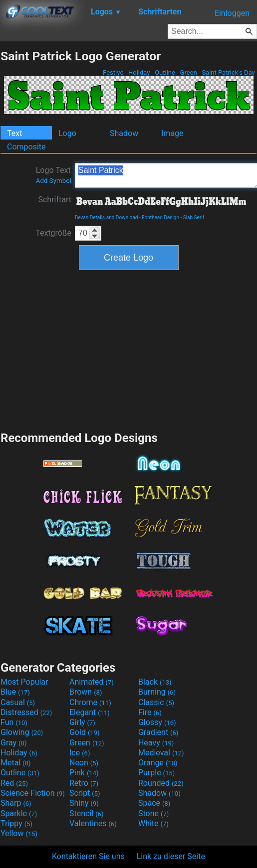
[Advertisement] (129, 349)
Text (14, 133)
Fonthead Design (160, 217)
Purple (156, 773)
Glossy (157, 722)
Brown (86, 692)
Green (188, 72)
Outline (165, 72)
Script (85, 793)
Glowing (22, 732)
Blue (15, 692)
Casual (18, 702)
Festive (113, 72)
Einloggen (232, 13)
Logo (67, 133)
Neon (84, 763)
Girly (82, 722)
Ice (80, 753)
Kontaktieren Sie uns (88, 856)
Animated (92, 682)
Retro (84, 783)
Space (154, 803)
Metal (16, 763)
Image (172, 133)
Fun (14, 722)
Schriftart (55, 200)
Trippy (16, 823)
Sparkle (19, 813)
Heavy (156, 743)
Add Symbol (54, 181)
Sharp (16, 803)
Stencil (86, 813)
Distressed (26, 712)
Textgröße (53, 233)
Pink (84, 773)
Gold (85, 732)
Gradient (158, 732)
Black (155, 682)
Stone (153, 813)
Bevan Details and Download (106, 217)
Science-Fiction (33, 793)
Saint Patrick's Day (228, 72)
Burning (157, 692)
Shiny (84, 803)
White (153, 823)
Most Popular (24, 682)
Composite (26, 147)
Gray (13, 743)
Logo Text (54, 175)
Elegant (90, 712)
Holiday (139, 72)
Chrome (90, 702)
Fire (150, 712)
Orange (158, 763)
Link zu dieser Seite (171, 856)
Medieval (161, 753)
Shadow (124, 133)
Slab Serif (194, 217)
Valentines (93, 823)
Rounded (161, 783)
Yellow (19, 833)
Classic (156, 702)
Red (14, 783)
